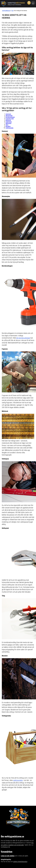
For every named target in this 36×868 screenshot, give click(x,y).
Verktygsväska (10, 128)
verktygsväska (18, 780)
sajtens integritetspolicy (20, 862)
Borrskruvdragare (10, 117)
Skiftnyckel (8, 123)
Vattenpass (9, 122)
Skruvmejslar (9, 116)
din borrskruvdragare (23, 338)
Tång (7, 125)
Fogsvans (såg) (10, 119)
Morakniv (8, 126)
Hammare (8, 114)
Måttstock (8, 120)
